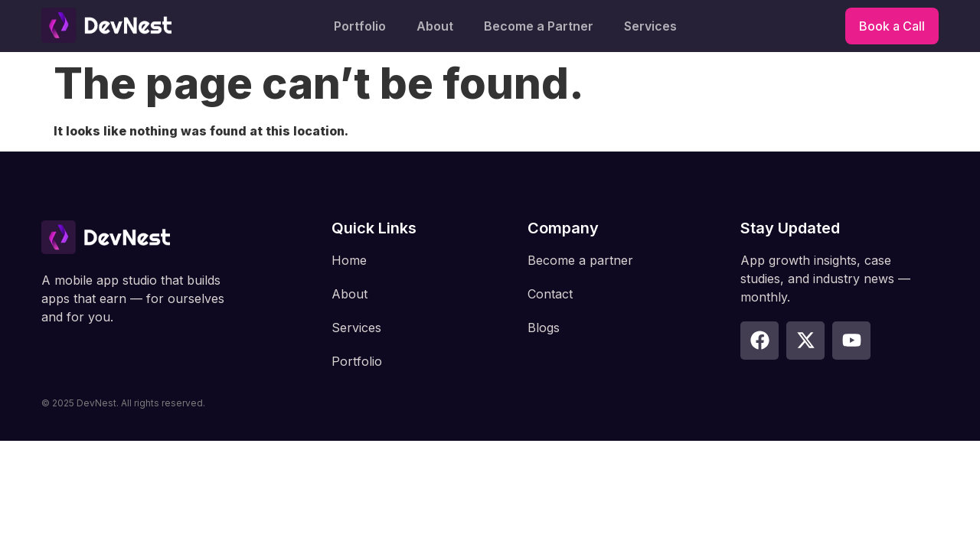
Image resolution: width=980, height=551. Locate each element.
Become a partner (580, 260)
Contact (550, 294)
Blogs (544, 328)
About (435, 26)
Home (349, 260)
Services (650, 26)
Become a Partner (539, 26)
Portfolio (360, 26)
